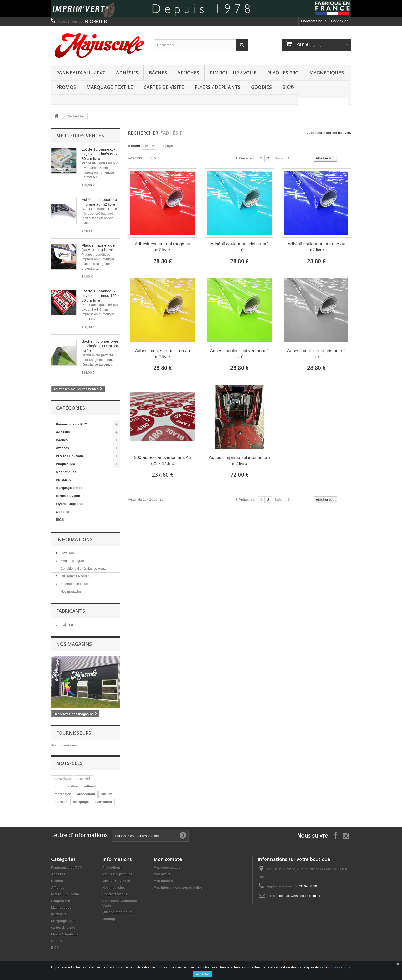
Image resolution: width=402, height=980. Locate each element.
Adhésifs (127, 73)
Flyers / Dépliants (218, 87)
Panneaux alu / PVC (81, 73)
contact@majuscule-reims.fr (300, 896)
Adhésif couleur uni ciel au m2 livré (240, 247)
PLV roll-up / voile (233, 73)
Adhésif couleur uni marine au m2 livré (316, 247)
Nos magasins (71, 592)
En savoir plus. (341, 967)
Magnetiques (326, 73)
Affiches (188, 73)
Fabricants (71, 611)
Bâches (158, 73)
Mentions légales (72, 561)
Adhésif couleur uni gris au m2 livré (316, 354)
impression (62, 794)
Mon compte (168, 859)
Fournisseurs (74, 733)
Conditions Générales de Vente (83, 568)
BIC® (288, 87)
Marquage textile (110, 87)
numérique (62, 779)
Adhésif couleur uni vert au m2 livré (239, 354)
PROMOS (66, 87)
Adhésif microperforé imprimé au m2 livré (99, 202)
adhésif (90, 786)
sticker (106, 794)
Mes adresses (164, 881)
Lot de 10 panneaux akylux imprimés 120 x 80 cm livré (100, 296)
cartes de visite (164, 87)
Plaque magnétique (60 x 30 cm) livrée (98, 248)
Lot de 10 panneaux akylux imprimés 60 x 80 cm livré (99, 154)
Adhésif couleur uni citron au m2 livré (163, 354)
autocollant (86, 794)
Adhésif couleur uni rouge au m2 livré (163, 247)
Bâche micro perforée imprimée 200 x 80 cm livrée (100, 346)
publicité (83, 779)
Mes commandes (167, 867)
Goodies (261, 87)
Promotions (112, 867)
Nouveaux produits (117, 874)
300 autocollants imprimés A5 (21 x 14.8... (163, 460)
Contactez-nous (314, 21)
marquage (81, 802)
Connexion (340, 21)
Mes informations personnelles (178, 887)
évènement (103, 802)
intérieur (60, 802)
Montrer (134, 146)
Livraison (67, 553)
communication (66, 786)
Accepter (202, 974)
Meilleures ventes (80, 136)
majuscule (67, 625)
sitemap (109, 919)
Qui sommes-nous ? (75, 576)
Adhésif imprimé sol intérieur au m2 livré (239, 460)
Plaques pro (283, 73)
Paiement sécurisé (74, 584)
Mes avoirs (162, 874)
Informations (74, 539)
